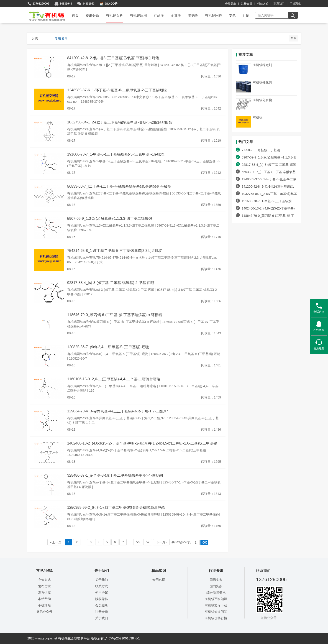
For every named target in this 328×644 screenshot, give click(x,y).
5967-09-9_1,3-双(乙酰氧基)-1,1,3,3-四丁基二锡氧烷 (110, 218)
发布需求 (44, 586)
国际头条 (216, 580)
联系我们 (279, 4)
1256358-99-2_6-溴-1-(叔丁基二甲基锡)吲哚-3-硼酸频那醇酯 (116, 507)
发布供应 (44, 593)
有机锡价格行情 (216, 618)
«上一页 (56, 542)
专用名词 (61, 38)
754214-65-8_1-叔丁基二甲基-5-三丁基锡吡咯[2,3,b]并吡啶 (115, 251)
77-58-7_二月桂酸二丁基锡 (261, 150)
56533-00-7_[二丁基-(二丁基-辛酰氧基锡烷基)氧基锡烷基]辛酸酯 (119, 186)
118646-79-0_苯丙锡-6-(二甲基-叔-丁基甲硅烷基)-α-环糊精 (115, 315)
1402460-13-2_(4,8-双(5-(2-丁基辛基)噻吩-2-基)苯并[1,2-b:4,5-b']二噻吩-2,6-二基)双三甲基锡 (142, 443)
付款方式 (263, 4)
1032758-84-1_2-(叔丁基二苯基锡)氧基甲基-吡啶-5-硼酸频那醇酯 (120, 122)
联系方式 (102, 586)
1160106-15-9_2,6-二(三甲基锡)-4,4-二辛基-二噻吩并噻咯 (114, 379)
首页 (44, 15)
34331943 (88, 4)
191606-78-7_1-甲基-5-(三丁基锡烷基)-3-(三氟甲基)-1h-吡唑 (116, 154)
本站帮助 (44, 599)
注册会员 (247, 4)
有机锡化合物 (262, 100)
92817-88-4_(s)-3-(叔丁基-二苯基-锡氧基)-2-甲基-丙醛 (111, 283)
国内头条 (216, 586)
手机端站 (44, 605)
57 (148, 542)
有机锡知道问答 (216, 612)
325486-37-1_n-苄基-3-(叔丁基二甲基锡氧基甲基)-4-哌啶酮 (115, 475)
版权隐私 (102, 599)
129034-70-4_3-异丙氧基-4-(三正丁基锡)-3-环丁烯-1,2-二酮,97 (118, 411)
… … (128, 542)
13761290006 (41, 4)
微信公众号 (44, 612)
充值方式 (44, 580)
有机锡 (258, 118)
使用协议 (102, 593)
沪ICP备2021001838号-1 (122, 638)
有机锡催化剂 (262, 82)
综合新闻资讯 (216, 593)
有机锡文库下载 (216, 605)
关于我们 (102, 580)
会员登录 (231, 4)
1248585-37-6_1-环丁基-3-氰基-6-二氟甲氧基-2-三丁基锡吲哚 (117, 90)
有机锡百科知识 (216, 599)
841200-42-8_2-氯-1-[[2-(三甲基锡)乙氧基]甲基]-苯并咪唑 (113, 58)
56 (138, 542)
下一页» (161, 542)
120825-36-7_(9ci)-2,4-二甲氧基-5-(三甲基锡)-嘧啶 (108, 347)
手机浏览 (295, 4)
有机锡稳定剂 (262, 65)
